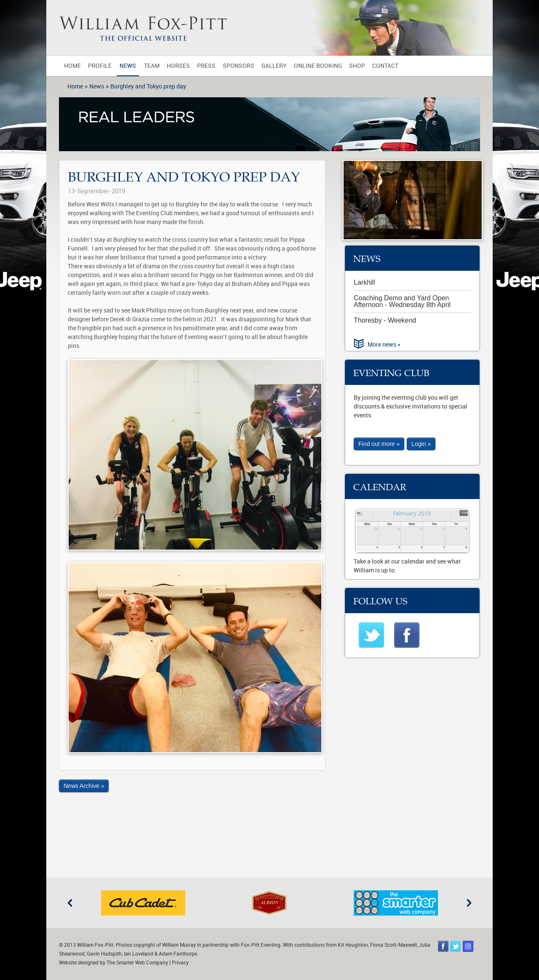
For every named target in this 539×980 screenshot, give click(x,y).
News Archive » (84, 786)
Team (152, 66)
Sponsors (239, 66)
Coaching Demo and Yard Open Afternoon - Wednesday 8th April (402, 301)
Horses (178, 66)
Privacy (180, 963)
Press (206, 66)
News (128, 66)
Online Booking (318, 66)
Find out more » (379, 444)
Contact (385, 66)
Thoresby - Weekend (385, 320)
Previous (70, 903)
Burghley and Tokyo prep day (148, 87)
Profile (100, 66)
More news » (384, 345)
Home (72, 66)
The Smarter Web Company (137, 963)
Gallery (274, 66)
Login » (421, 444)
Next (469, 903)
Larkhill (364, 282)
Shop (357, 66)
